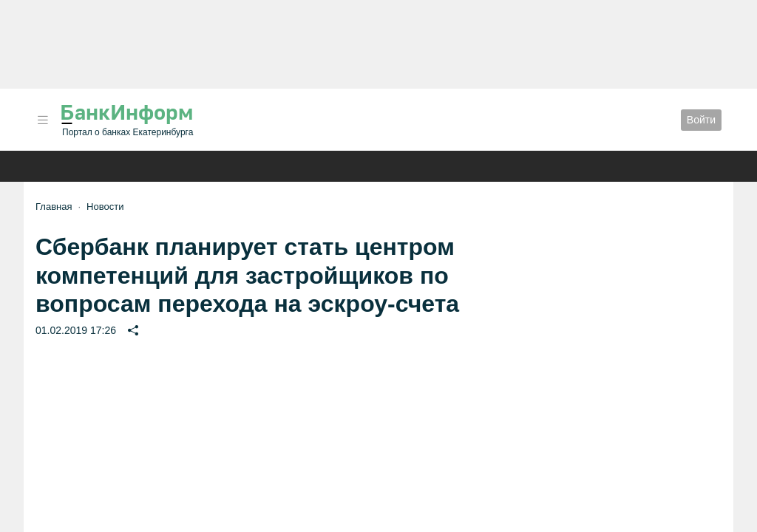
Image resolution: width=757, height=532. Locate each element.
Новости (105, 207)
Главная (54, 207)
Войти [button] (701, 120)
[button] (43, 120)
